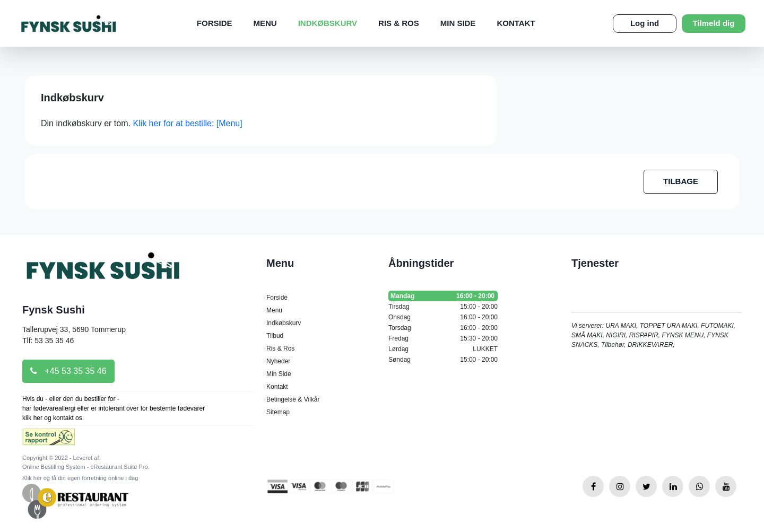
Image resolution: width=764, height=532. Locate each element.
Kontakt (516, 23)
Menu (265, 23)
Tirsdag (443, 307)
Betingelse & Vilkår (293, 399)
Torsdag (443, 328)
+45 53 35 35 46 (68, 371)
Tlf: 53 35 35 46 (48, 341)
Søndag (443, 360)
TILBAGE (681, 181)
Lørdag (443, 349)
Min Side (458, 23)
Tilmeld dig (714, 23)
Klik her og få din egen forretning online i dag (80, 478)
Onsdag (443, 317)
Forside (215, 23)
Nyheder (278, 361)
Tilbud (275, 336)
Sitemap (278, 412)
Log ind (645, 23)
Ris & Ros (399, 23)
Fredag (443, 338)
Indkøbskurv (328, 23)
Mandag (443, 296)
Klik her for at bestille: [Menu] (187, 123)
